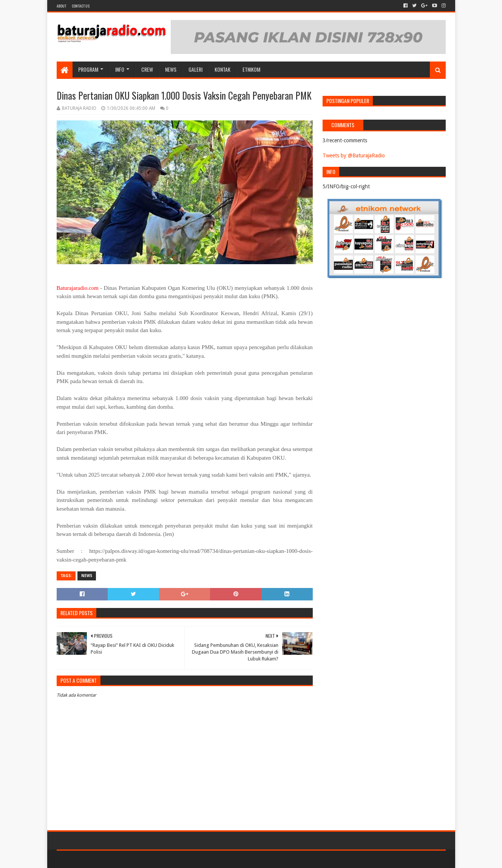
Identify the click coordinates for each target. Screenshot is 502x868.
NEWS (171, 69)
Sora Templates (99, 859)
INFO (120, 69)
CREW (147, 69)
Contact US (81, 6)
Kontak (222, 69)
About (61, 6)
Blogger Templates (142, 859)
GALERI (195, 69)
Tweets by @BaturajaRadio (354, 155)
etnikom (251, 69)
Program (88, 69)
